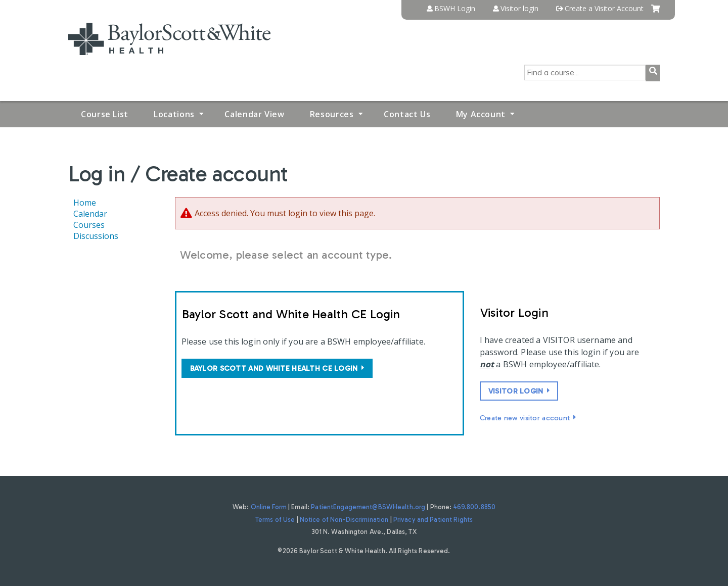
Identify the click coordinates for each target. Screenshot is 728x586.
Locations (174, 114)
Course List (105, 114)
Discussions (96, 236)
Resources (332, 114)
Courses (89, 225)
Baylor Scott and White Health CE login (274, 368)
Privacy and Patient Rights (433, 520)
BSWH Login (455, 9)
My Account (481, 114)
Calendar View (254, 114)
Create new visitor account (525, 418)
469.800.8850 (475, 507)
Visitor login (519, 9)
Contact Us (407, 114)
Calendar (90, 214)
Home (85, 203)
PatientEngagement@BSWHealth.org (368, 507)
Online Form (269, 507)
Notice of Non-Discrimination (344, 520)
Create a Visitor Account (604, 9)
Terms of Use (275, 520)
